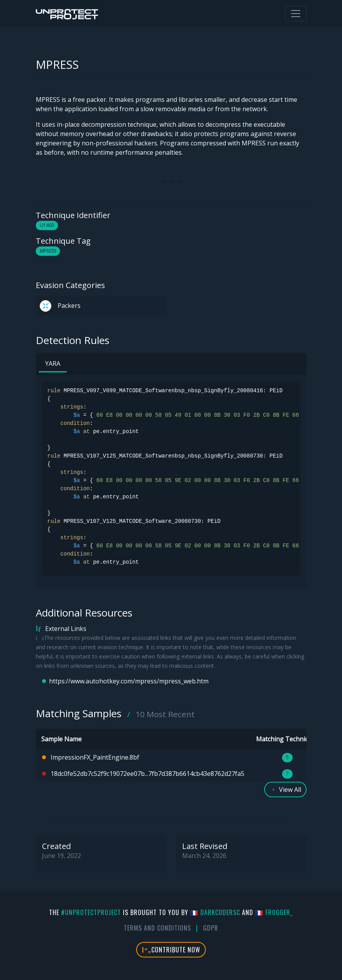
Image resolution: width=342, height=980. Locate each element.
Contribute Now (171, 950)
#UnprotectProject (91, 912)
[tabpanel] (171, 479)
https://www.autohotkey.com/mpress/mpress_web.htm (129, 681)
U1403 (47, 225)
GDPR (211, 928)
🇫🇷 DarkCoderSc (215, 912)
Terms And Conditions (157, 928)
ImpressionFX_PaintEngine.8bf (95, 757)
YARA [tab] (53, 363)
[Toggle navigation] (296, 14)
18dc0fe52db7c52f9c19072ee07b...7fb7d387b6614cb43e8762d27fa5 (147, 774)
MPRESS (48, 251)
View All (285, 790)
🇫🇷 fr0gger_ (274, 912)
